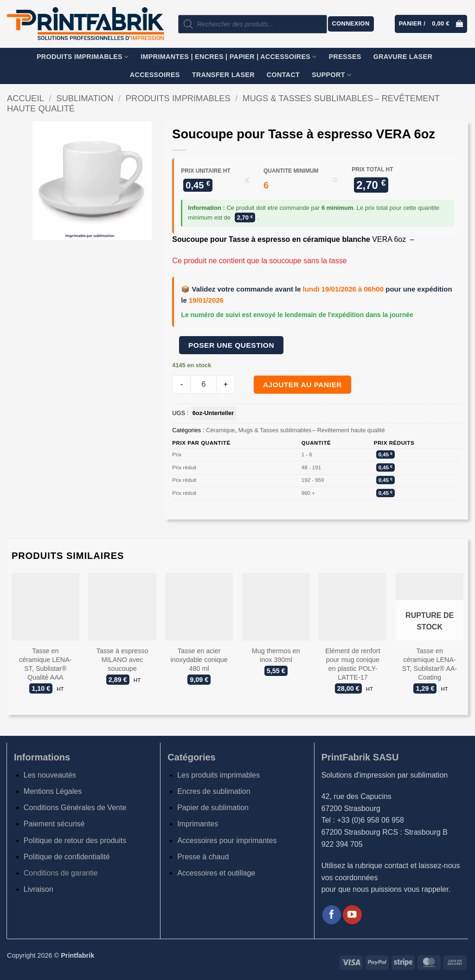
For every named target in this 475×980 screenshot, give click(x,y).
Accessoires (155, 75)
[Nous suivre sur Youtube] (352, 915)
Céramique (221, 430)
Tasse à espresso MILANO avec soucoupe (122, 659)
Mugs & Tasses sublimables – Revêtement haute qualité (312, 430)
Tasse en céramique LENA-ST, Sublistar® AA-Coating (430, 664)
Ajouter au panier (302, 385)
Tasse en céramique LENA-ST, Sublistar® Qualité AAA (45, 664)
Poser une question (231, 345)
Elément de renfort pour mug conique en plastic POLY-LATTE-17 (353, 664)
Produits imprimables (83, 57)
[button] (351, 24)
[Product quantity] (203, 384)
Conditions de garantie (61, 873)
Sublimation (85, 98)
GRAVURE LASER (403, 57)
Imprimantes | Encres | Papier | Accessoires (228, 57)
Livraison (39, 889)
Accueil (26, 98)
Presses (345, 57)
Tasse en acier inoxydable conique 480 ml (199, 659)
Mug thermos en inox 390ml (276, 655)
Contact (283, 75)
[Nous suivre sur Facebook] (332, 915)
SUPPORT (331, 75)
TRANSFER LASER (223, 75)
